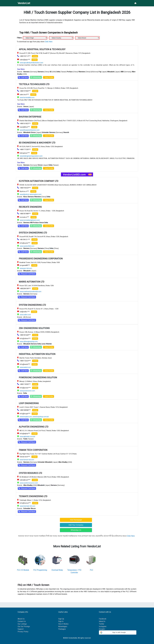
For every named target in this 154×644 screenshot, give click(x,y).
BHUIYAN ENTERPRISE (30, 117)
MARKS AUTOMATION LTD (32, 282)
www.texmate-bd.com (27, 506)
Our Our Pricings (24, 626)
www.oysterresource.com (29, 483)
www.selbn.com (25, 315)
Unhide (35, 56)
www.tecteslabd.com (27, 97)
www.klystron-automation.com (31, 194)
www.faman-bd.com (27, 460)
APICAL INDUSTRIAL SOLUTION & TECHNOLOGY (42, 49)
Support (21, 629)
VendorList (24, 3)
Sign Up (61, 619)
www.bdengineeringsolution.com (31, 156)
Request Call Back (27, 274)
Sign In (61, 621)
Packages (62, 629)
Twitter (102, 624)
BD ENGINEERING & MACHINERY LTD (37, 143)
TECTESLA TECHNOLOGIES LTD (34, 84)
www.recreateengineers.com (30, 220)
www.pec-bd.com (26, 268)
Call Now (23, 77)
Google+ (102, 629)
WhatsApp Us (76, 530)
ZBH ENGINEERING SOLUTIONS (34, 328)
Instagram (103, 626)
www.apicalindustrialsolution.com (31, 63)
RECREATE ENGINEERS (30, 207)
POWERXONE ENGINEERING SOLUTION (38, 378)
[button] (118, 632)
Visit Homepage (76, 520)
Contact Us (22, 621)
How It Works (63, 624)
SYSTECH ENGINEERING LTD (33, 233)
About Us (21, 619)
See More (21, 69)
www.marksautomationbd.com (31, 292)
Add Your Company (76, 525)
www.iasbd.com (25, 367)
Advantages (63, 626)
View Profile (48, 77)
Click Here (49, 42)
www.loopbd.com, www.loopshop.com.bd (34, 417)
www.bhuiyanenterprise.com (30, 130)
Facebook (103, 619)
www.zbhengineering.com (29, 341)
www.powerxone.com (27, 391)
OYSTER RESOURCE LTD (30, 473)
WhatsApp (36, 77)
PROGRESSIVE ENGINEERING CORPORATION (41, 259)
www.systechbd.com (27, 246)
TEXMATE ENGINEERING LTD (33, 496)
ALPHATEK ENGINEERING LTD (34, 427)
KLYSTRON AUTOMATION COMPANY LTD (39, 181)
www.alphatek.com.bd (27, 437)
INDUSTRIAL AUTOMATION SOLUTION (37, 354)
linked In (102, 621)
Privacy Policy (23, 632)
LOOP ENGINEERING (29, 403)
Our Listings (22, 624)
